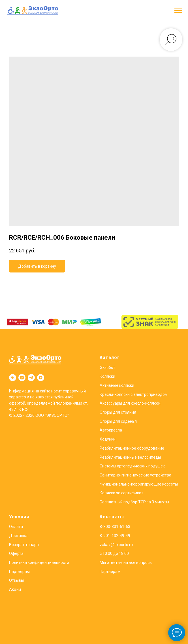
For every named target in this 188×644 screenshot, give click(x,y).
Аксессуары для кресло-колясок (130, 403)
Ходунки (108, 439)
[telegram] (31, 378)
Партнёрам (19, 572)
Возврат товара (24, 545)
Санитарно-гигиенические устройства (135, 475)
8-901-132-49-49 (115, 536)
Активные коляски (117, 385)
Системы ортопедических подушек (132, 466)
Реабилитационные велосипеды (130, 457)
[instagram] (22, 378)
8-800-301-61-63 (115, 527)
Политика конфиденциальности (39, 563)
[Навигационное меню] (178, 10)
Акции (15, 589)
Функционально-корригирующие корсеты (139, 484)
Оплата (16, 527)
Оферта (16, 553)
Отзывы (16, 580)
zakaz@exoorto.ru (116, 545)
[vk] (13, 378)
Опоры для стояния (118, 412)
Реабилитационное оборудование (132, 448)
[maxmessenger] (41, 378)
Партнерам (110, 572)
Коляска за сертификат (121, 493)
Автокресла (111, 430)
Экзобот (107, 368)
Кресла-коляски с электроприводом (134, 394)
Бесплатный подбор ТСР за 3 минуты (134, 502)
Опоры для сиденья (118, 421)
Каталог (110, 358)
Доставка (18, 536)
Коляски (107, 376)
